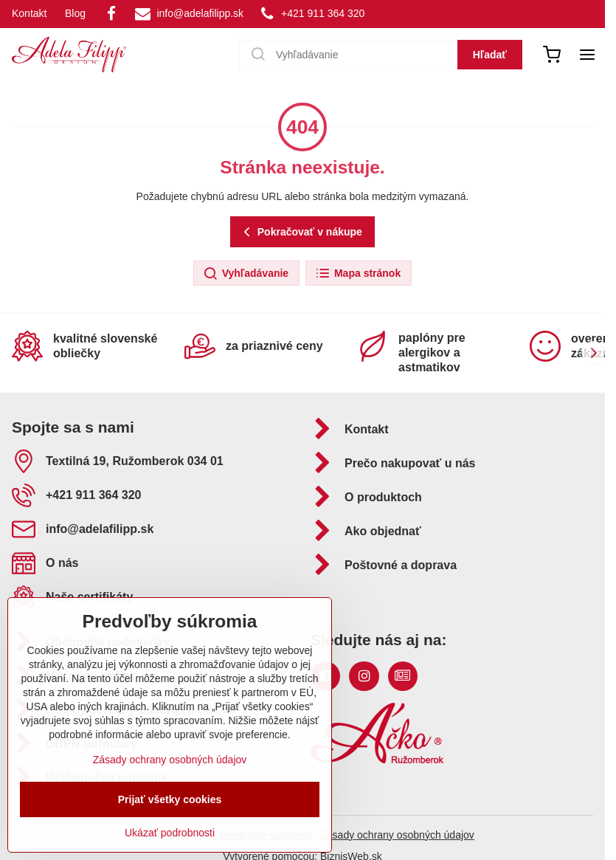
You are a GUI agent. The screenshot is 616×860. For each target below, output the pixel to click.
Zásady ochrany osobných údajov (397, 835)
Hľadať (490, 55)
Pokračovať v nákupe (301, 232)
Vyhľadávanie (246, 274)
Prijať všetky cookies (170, 799)
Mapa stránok (358, 274)
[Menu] (587, 55)
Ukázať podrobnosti (170, 833)
